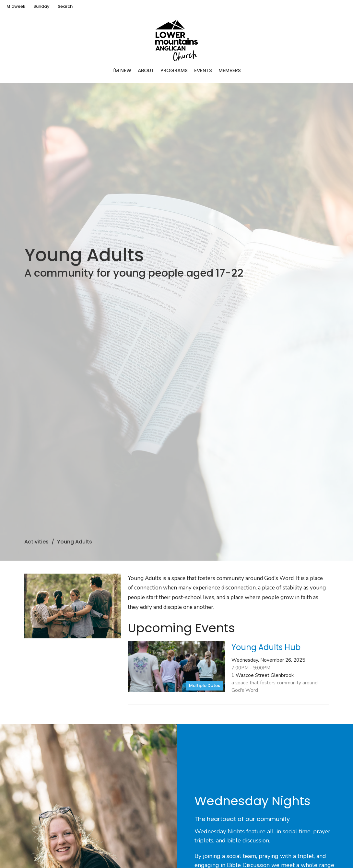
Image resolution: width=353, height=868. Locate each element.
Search (65, 6)
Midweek (16, 6)
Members (230, 70)
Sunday (41, 6)
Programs (174, 70)
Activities (36, 542)
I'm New (122, 70)
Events (203, 70)
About (146, 70)
